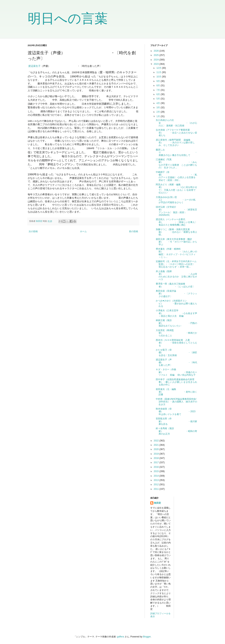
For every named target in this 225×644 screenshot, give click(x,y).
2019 (157, 454)
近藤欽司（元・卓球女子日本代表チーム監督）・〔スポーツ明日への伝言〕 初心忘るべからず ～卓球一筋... (176, 264)
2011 (157, 489)
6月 (158, 94)
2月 (158, 112)
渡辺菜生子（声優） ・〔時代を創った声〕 (176, 362)
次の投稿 (33, 231)
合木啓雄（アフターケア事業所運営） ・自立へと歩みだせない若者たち (176, 133)
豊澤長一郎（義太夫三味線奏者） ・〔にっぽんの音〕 (175, 285)
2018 (157, 458)
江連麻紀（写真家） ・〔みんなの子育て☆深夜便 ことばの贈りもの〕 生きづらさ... (176, 164)
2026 (157, 51)
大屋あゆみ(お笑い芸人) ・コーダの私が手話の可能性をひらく (176, 200)
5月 (158, 99)
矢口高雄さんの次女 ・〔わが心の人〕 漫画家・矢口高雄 (176, 123)
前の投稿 (134, 231)
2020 (157, 449)
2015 (157, 471)
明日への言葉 (68, 18)
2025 (157, 55)
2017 (157, 462)
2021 (157, 445)
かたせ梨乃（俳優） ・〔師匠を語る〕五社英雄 (176, 353)
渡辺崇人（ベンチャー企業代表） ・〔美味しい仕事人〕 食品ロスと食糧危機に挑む (176, 222)
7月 (158, 90)
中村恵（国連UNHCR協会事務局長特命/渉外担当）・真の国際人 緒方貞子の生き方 (176, 402)
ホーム (83, 231)
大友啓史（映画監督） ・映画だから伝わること (176, 333)
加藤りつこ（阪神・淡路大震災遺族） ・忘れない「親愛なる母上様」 (176, 232)
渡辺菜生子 (34, 66)
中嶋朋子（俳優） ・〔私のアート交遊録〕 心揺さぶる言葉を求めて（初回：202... (176, 176)
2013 (157, 480)
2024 (157, 60)
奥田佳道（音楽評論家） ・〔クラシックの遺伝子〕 (176, 294)
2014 (157, 476)
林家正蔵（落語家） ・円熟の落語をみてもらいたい (176, 323)
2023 (157, 64)
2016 (157, 467)
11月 (159, 72)
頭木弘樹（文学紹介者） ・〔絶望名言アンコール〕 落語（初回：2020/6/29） (176, 211)
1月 (158, 116)
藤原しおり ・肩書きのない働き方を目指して (176, 152)
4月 (158, 103)
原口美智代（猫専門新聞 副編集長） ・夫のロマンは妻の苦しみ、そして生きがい (175, 143)
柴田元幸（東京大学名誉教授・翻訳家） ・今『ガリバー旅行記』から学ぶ (176, 242)
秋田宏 (157, 503)
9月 (158, 81)
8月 (158, 85)
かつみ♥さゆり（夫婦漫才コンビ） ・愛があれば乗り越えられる (176, 303)
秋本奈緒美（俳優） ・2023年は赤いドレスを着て (176, 412)
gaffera (120, 637)
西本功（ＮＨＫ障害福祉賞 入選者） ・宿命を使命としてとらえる (176, 343)
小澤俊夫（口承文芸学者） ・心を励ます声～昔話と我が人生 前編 (176, 313)
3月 (158, 108)
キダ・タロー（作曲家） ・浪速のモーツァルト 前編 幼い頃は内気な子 (176, 372)
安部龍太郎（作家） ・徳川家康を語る (176, 421)
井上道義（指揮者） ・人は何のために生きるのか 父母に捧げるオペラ (176, 275)
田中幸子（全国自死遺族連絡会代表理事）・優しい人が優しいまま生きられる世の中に (176, 382)
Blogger (147, 637)
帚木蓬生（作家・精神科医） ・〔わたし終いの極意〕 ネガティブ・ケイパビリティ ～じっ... (176, 253)
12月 (159, 68)
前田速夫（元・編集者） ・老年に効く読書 (176, 392)
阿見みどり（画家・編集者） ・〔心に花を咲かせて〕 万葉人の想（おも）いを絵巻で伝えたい (176, 189)
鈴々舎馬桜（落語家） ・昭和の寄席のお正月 (176, 431)
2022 (157, 441)
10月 (159, 77)
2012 (157, 485)
